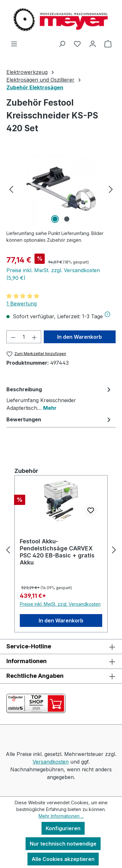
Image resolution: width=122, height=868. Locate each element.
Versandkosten (51, 762)
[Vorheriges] (11, 189)
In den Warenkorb (80, 337)
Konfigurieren (63, 828)
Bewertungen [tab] (59, 419)
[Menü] (14, 44)
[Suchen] (62, 44)
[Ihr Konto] (93, 44)
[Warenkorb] (108, 44)
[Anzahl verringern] (13, 337)
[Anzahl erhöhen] (34, 337)
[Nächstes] (111, 189)
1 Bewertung (22, 304)
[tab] (59, 398)
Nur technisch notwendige (63, 844)
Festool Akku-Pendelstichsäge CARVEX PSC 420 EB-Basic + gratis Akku (57, 552)
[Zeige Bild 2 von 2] (67, 219)
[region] (61, 189)
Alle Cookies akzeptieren (63, 859)
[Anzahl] (24, 337)
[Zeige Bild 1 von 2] (55, 219)
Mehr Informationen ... (61, 816)
